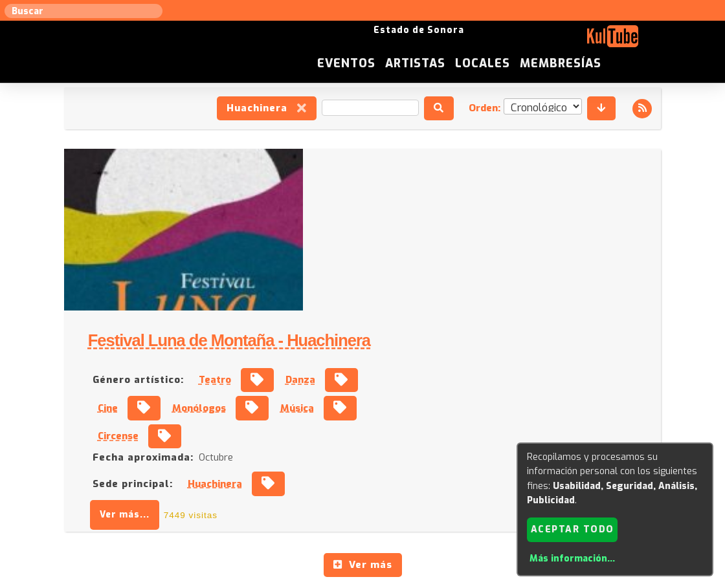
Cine (343, 246)
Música (532, 246)
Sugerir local (195, 457)
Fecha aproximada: (378, 296)
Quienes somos (492, 457)
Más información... (572, 559)
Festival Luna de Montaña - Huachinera (464, 179)
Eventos (435, 41)
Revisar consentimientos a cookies (362, 581)
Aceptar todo (573, 529)
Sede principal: (368, 322)
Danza (535, 219)
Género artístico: (373, 219)
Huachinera (266, 109)
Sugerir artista (120, 457)
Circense (353, 275)
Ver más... (360, 353)
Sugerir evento (270, 457)
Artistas (504, 41)
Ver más (363, 404)
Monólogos (434, 246)
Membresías (649, 41)
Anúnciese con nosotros (370, 457)
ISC (441, 457)
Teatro (450, 219)
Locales (571, 41)
